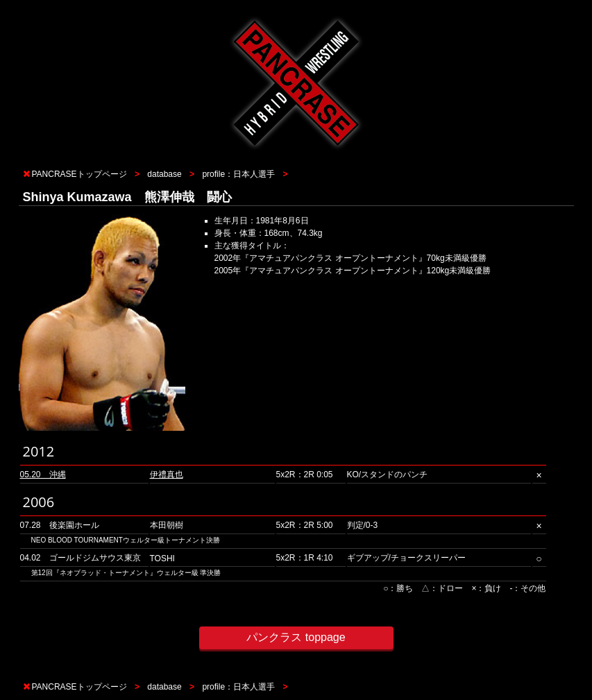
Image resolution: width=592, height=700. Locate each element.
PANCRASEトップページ (79, 174)
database (164, 174)
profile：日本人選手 (238, 174)
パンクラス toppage (296, 637)
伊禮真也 (167, 475)
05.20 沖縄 (43, 475)
